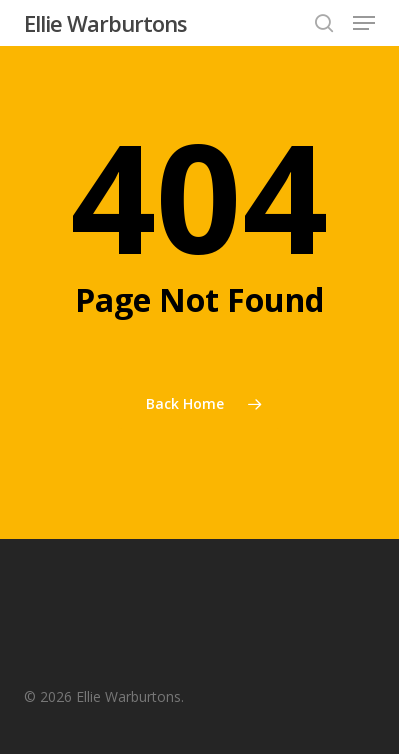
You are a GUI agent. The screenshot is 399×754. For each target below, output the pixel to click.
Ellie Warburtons (105, 23)
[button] (364, 23)
